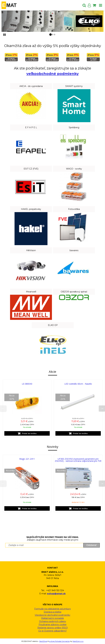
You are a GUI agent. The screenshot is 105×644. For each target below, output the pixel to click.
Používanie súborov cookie (53, 624)
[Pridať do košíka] (27, 433)
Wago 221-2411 (27, 459)
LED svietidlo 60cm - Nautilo (78, 384)
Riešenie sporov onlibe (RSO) (53, 628)
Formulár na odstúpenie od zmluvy (53, 609)
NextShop (43, 641)
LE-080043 (27, 384)
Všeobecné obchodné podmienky (53, 615)
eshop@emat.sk (56, 594)
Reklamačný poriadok (53, 618)
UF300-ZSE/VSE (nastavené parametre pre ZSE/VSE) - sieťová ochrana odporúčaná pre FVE (78, 460)
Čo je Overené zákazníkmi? (53, 631)
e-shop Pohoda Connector (59, 641)
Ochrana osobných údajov (53, 621)
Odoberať (92, 545)
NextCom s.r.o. (78, 641)
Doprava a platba (53, 612)
